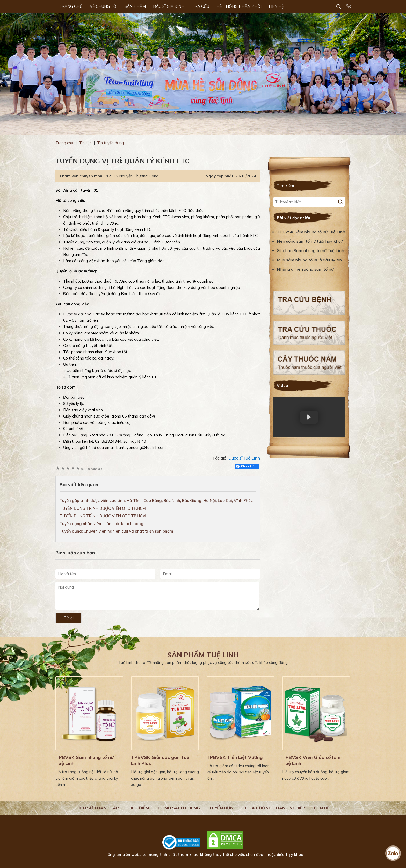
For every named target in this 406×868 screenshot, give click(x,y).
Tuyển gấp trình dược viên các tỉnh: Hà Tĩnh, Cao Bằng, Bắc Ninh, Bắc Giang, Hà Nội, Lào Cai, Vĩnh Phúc (156, 501)
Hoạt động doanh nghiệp (275, 808)
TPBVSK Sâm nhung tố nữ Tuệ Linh (311, 232)
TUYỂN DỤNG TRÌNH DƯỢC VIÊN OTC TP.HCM (103, 508)
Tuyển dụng (223, 808)
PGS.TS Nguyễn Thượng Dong (131, 176)
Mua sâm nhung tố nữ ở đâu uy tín (309, 260)
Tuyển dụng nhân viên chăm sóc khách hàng (102, 524)
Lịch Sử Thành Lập (98, 808)
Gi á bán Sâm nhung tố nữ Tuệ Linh (310, 250)
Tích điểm (138, 808)
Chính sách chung (179, 808)
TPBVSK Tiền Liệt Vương (235, 757)
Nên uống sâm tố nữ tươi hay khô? (310, 241)
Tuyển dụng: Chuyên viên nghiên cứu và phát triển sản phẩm (116, 531)
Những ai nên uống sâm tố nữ (306, 269)
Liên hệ (322, 808)
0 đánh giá (92, 469)
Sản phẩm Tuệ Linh (203, 655)
